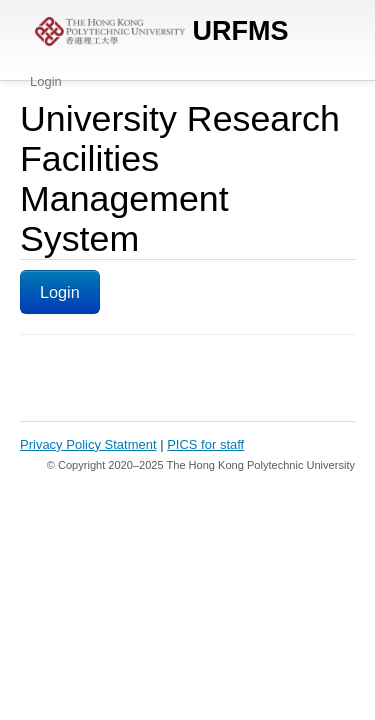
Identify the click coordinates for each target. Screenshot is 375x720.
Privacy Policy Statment (88, 444)
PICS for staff (205, 444)
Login (46, 81)
